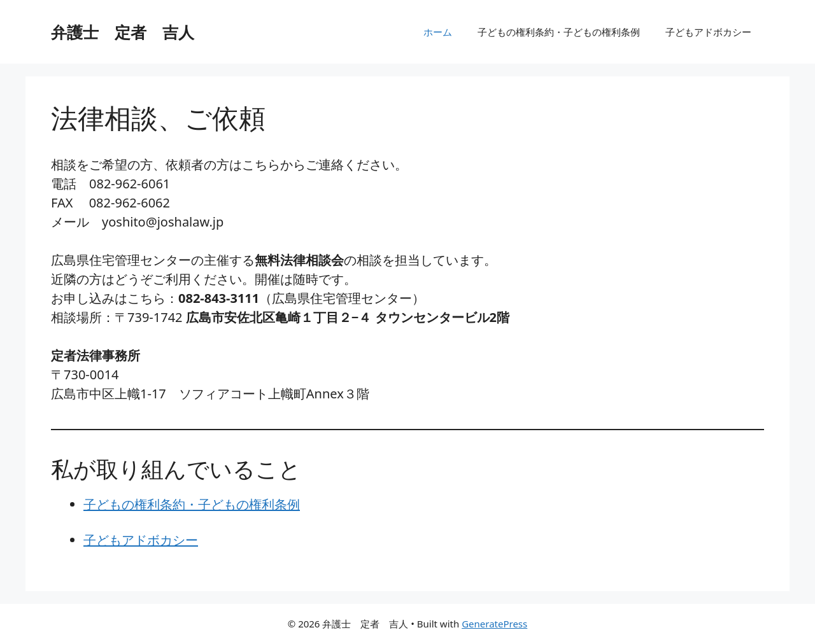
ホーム (438, 32)
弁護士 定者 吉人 (123, 32)
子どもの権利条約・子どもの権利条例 (559, 32)
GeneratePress (494, 624)
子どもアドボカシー (708, 32)
